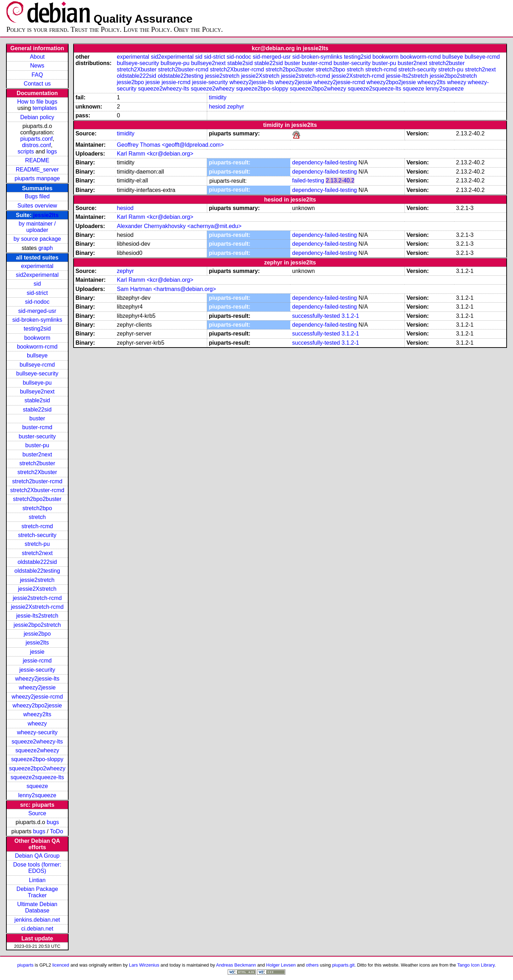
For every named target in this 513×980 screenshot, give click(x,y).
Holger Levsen (281, 965)
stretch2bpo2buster (37, 499)
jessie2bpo (37, 634)
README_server (37, 170)
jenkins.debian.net (37, 920)
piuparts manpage (37, 178)
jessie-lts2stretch (37, 616)
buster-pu (37, 445)
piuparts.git (343, 965)
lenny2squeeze (37, 795)
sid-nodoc (37, 302)
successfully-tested (316, 316)
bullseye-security (37, 374)
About (37, 57)
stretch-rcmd (37, 526)
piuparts (25, 965)
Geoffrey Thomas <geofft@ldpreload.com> (171, 145)
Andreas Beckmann (236, 965)
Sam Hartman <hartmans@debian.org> (167, 289)
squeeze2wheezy (37, 750)
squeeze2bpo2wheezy (37, 768)
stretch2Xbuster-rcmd (37, 490)
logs (52, 151)
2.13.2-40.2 (340, 180)
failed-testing (308, 180)
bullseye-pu (37, 383)
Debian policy (37, 117)
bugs (53, 822)
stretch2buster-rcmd (37, 481)
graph (45, 248)
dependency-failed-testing (324, 162)
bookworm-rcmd (37, 347)
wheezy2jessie (37, 687)
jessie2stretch (37, 580)
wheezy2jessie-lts (37, 679)
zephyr (235, 107)
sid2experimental (37, 275)
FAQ (37, 75)
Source (37, 813)
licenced (61, 965)
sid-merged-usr (37, 311)
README (37, 160)
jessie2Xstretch (37, 589)
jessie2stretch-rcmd (37, 598)
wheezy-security (37, 732)
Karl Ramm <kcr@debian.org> (155, 154)
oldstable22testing (37, 571)
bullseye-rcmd (37, 365)
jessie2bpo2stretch (37, 625)
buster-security (37, 436)
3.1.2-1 (350, 316)
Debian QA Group (37, 856)
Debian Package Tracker (37, 892)
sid (37, 284)
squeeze (37, 786)
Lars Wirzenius (144, 965)
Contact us (37, 84)
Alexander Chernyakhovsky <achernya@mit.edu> (179, 226)
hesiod (217, 107)
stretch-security (37, 535)
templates (45, 108)
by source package (37, 239)
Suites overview (37, 206)
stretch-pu (37, 544)
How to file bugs (37, 102)
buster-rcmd (37, 427)
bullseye (37, 355)
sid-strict (37, 293)
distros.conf (36, 145)
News (37, 66)
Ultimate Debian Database (37, 907)
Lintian (37, 880)
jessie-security (37, 670)
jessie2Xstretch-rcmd (37, 607)
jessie (37, 652)
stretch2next (37, 553)
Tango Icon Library (476, 965)
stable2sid (37, 400)
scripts (26, 151)
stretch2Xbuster (37, 472)
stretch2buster (37, 463)
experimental (37, 266)
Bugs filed (37, 196)
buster (37, 418)
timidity (218, 97)
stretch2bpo (37, 508)
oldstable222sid (37, 562)
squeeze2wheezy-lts (37, 742)
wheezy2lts (37, 714)
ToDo (56, 831)
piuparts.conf (36, 139)
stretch (37, 517)
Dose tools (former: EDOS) (37, 868)
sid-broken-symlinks (37, 320)
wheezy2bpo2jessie (37, 705)
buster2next (37, 454)
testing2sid (37, 329)
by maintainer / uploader (37, 227)
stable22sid (37, 410)
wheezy (37, 724)
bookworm (37, 338)
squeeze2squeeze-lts (37, 777)
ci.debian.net (37, 929)
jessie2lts (46, 215)
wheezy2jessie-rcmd (37, 697)
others (312, 965)
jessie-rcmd (37, 661)
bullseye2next (37, 392)
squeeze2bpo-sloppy (37, 759)
